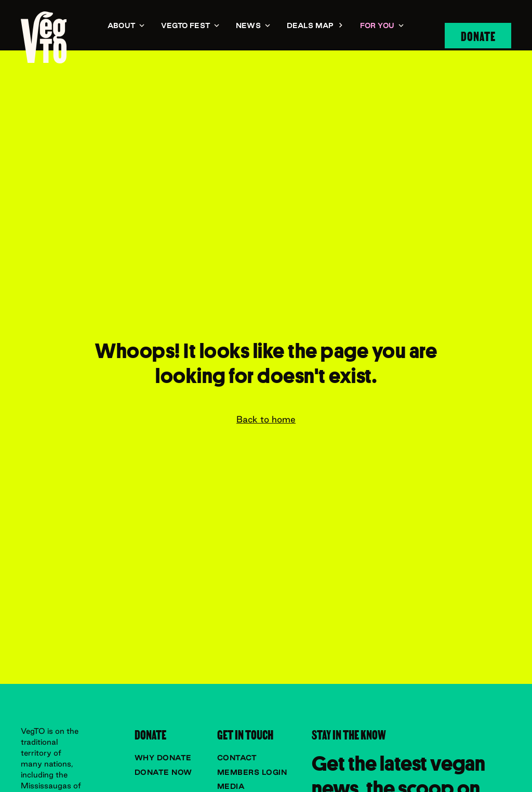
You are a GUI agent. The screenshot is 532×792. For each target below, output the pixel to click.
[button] (126, 26)
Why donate (163, 758)
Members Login (252, 772)
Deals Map (310, 25)
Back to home (266, 419)
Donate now (163, 772)
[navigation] (44, 37)
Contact (237, 758)
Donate (478, 35)
